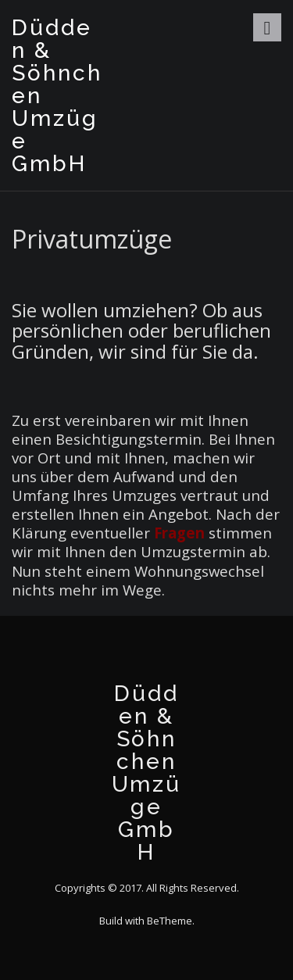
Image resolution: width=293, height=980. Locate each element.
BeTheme (170, 921)
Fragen (179, 533)
